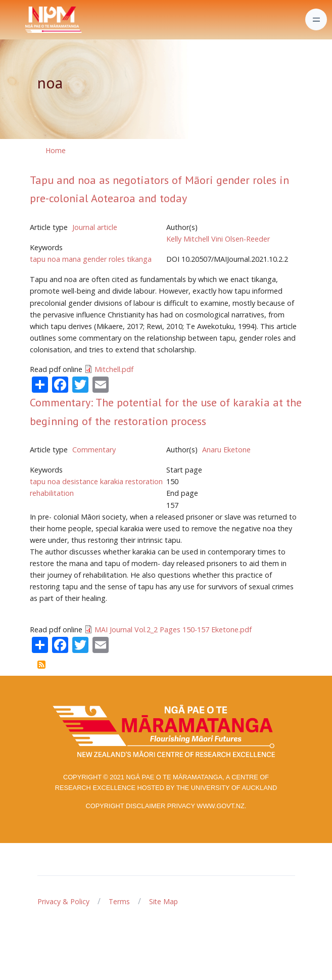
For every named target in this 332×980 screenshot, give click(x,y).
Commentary (94, 450)
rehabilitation (52, 493)
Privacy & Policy (63, 901)
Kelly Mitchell (188, 239)
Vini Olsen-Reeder (241, 239)
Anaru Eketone (226, 450)
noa (54, 259)
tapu (38, 259)
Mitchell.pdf (114, 369)
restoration (144, 481)
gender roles (104, 259)
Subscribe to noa (41, 665)
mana (72, 259)
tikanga (139, 259)
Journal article (95, 227)
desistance (80, 481)
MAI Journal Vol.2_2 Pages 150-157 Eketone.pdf (173, 629)
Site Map (163, 901)
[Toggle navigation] (316, 19)
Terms (119, 901)
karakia (112, 481)
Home (56, 150)
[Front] (28, 20)
